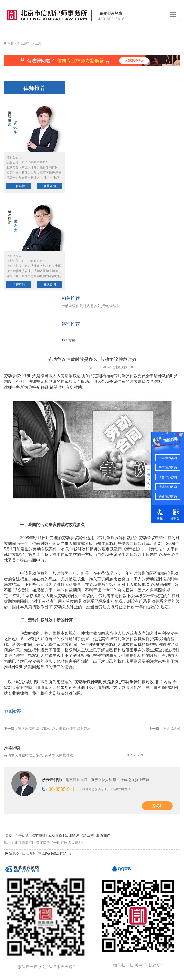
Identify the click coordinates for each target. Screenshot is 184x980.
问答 (11, 43)
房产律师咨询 (168, 468)
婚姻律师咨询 (168, 497)
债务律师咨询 (168, 477)
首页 (9, 836)
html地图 (29, 854)
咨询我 (157, 806)
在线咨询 (50, 186)
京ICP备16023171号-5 (55, 854)
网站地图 (12, 854)
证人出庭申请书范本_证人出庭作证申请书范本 (54, 729)
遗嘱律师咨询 (168, 487)
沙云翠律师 (52, 780)
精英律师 (39, 836)
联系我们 (103, 836)
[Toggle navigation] (173, 15)
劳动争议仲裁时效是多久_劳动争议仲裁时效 (38, 755)
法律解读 (72, 836)
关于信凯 (22, 836)
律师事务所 (14, 387)
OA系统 (88, 836)
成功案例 (55, 836)
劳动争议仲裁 (113, 382)
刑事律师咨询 (168, 458)
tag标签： (16, 711)
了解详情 (19, 186)
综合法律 (23, 43)
